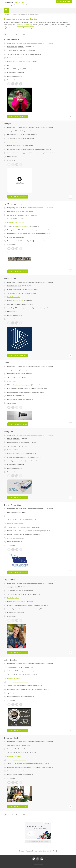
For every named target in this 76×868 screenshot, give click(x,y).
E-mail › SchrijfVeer (13, 450)
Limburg (10, 439)
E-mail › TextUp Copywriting (15, 523)
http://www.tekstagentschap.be (21, 226)
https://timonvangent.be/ (19, 760)
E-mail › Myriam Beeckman (15, 58)
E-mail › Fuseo (12, 381)
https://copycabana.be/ (19, 602)
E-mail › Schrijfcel (12, 142)
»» (24, 34)
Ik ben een (64, 2)
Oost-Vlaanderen (12, 47)
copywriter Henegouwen (24, 24)
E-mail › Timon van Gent (14, 756)
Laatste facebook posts (15, 76)
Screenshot (35, 62)
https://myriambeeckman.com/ (21, 62)
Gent (20, 286)
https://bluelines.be (18, 301)
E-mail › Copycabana (13, 598)
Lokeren (21, 211)
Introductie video (40, 241)
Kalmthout (18, 131)
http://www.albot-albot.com (20, 682)
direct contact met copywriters (25, 26)
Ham (15, 512)
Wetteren (21, 47)
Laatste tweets (12, 241)
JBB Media (36, 864)
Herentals (18, 587)
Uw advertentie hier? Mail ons (38, 841)
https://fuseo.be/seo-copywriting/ (22, 385)
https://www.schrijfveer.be (20, 454)
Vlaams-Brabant (12, 667)
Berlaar (17, 370)
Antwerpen (10, 131)
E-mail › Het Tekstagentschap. (16, 222)
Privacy (42, 864)
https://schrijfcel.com (18, 146)
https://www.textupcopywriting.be (22, 527)
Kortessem (16, 439)
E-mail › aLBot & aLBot (14, 678)
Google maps (29, 47)
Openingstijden (12, 157)
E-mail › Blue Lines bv (14, 297)
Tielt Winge (21, 667)
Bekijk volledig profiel (18, 116)
